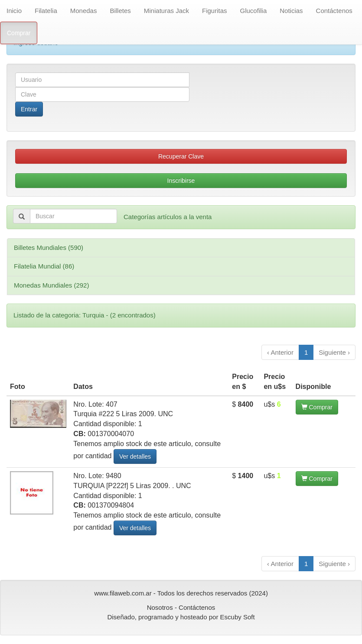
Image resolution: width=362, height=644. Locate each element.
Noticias (291, 11)
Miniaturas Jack (166, 11)
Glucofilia (254, 11)
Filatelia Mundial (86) (44, 266)
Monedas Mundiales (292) (51, 285)
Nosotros (160, 607)
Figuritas (215, 11)
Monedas (84, 11)
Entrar (29, 109)
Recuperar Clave (181, 156)
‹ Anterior (280, 352)
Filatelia (46, 11)
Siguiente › (334, 352)
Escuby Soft (238, 617)
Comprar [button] (317, 407)
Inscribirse (181, 181)
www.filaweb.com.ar (123, 593)
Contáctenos (334, 11)
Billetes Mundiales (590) (49, 248)
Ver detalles (135, 456)
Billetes (120, 11)
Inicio (14, 11)
